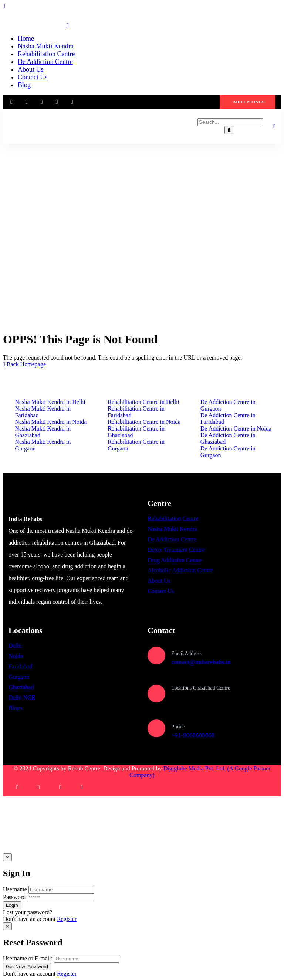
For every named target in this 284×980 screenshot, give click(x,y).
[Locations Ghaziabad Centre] (156, 694)
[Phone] (156, 728)
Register (67, 919)
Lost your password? (28, 912)
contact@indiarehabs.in (201, 662)
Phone (178, 727)
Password (14, 897)
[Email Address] (156, 656)
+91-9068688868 (193, 735)
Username (15, 889)
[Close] (7, 857)
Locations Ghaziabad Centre (201, 688)
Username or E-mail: (28, 958)
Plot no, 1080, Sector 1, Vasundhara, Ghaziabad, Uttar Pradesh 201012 (217, 700)
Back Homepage (24, 364)
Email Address (186, 654)
